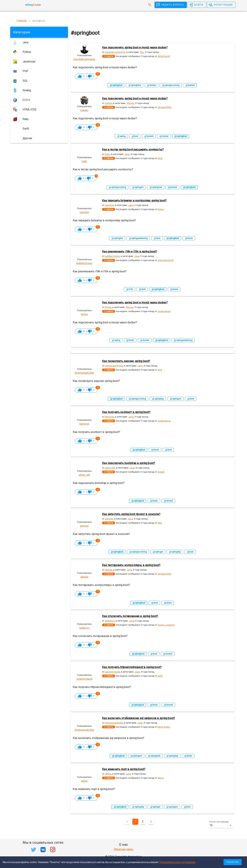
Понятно (233, 862)
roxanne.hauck (112, 672)
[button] (221, 825)
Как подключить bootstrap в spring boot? (128, 463)
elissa (108, 774)
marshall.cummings (115, 52)
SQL (142, 52)
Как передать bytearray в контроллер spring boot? (134, 201)
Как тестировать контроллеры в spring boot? (131, 565)
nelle (160, 676)
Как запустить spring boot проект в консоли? (131, 514)
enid (160, 370)
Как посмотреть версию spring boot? (126, 361)
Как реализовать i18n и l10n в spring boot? (130, 252)
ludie (107, 154)
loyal (160, 158)
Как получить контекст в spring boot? (126, 412)
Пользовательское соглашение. (178, 862)
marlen (108, 103)
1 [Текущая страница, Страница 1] (135, 822)
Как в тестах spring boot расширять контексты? (133, 150)
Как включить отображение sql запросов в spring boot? (139, 718)
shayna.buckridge (114, 366)
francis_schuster (166, 625)
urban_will (110, 468)
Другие (130, 103)
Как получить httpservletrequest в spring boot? (132, 667)
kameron (109, 417)
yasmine (109, 205)
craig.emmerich (166, 260)
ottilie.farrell (164, 56)
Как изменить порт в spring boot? (124, 769)
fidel (160, 523)
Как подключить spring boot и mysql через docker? (135, 47)
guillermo (110, 621)
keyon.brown (164, 727)
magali (161, 472)
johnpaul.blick (165, 107)
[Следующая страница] (151, 822)
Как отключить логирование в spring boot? (130, 616)
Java (127, 154)
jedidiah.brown (112, 256)
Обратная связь (123, 849)
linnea (161, 209)
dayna (161, 778)
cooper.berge (164, 311)
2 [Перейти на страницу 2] (143, 822)
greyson (109, 519)
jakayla (109, 570)
